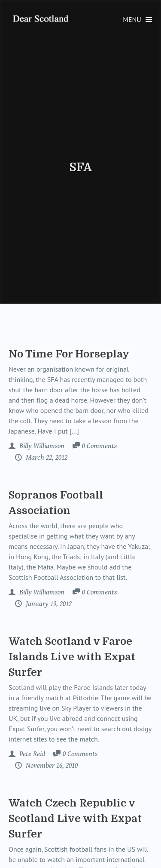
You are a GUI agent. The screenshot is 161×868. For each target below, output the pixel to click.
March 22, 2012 (46, 458)
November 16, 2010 (51, 766)
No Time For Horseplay (69, 354)
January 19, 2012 (48, 604)
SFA (80, 167)
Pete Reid (31, 754)
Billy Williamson (41, 446)
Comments (99, 446)
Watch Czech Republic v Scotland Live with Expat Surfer (75, 819)
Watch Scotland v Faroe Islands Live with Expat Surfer (72, 657)
